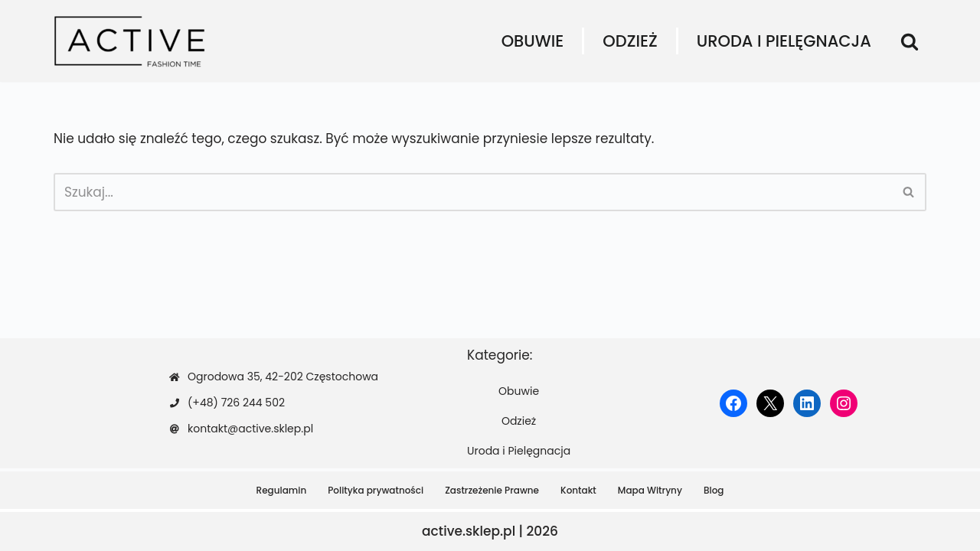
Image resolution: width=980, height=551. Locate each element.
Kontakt (578, 490)
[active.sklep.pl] (130, 41)
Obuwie (533, 41)
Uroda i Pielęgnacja (784, 41)
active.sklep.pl (469, 531)
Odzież (630, 41)
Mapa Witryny (650, 490)
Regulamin (282, 490)
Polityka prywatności (376, 490)
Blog (714, 490)
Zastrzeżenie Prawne (492, 490)
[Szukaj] (910, 41)
